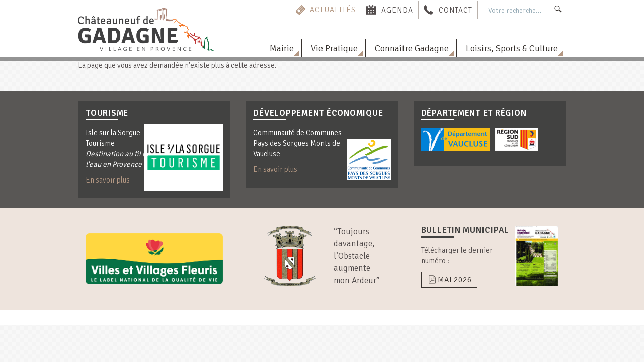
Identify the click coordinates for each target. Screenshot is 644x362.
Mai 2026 (449, 280)
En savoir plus (108, 180)
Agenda (397, 10)
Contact (456, 10)
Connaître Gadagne (412, 48)
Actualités (333, 10)
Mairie (282, 48)
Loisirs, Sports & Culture (512, 48)
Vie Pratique (334, 48)
